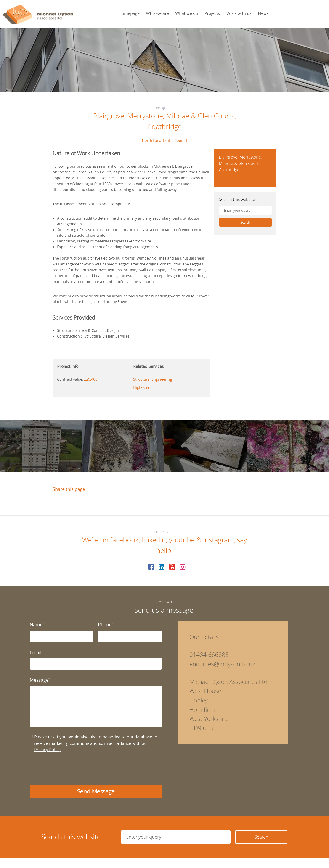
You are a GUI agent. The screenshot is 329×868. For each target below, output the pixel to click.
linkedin (154, 540)
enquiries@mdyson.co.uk (222, 664)
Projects (212, 13)
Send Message (96, 791)
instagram (218, 540)
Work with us (239, 13)
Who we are (157, 13)
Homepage (129, 13)
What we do (187, 13)
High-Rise (141, 387)
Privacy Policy (47, 750)
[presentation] (64, 769)
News (263, 13)
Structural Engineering (153, 379)
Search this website (237, 199)
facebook (125, 540)
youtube (182, 540)
